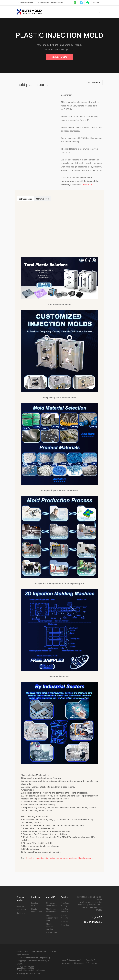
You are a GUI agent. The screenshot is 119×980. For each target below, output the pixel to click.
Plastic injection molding (50, 927)
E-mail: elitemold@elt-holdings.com (31, 970)
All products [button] (93, 83)
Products (89, 960)
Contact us (92, 963)
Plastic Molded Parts (37, 910)
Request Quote (59, 57)
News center (79, 963)
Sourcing (65, 921)
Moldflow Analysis (65, 910)
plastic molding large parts (81, 858)
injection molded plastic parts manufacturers (47, 858)
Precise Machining (65, 917)
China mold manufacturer (52, 904)
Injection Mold (35, 904)
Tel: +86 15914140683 (26, 967)
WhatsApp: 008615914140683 (29, 973)
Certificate (21, 913)
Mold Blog (65, 925)
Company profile (76, 960)
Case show (67, 963)
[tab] (26, 199)
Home (63, 960)
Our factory (21, 909)
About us (20, 906)
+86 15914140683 (25, 3)
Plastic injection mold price (52, 918)
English (97, 3)
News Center (52, 933)
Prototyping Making (66, 904)
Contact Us (87, 185)
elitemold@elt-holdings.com (49, 3)
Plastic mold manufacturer (52, 910)
